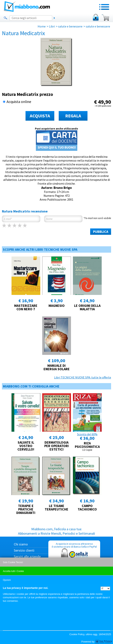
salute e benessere (70, 26)
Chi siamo (21, 544)
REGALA (73, 116)
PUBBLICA (101, 232)
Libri (52, 26)
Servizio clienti (24, 550)
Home (42, 26)
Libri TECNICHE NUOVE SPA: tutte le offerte (83, 377)
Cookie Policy (77, 634)
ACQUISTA (40, 116)
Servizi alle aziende (27, 556)
